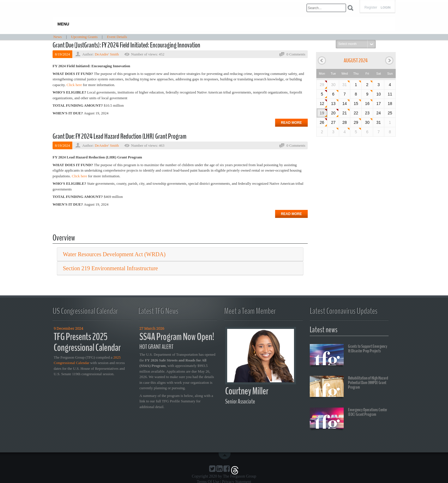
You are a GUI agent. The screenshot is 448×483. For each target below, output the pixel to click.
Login (386, 8)
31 (345, 85)
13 (333, 104)
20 (333, 113)
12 (322, 104)
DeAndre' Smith (107, 54)
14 (345, 104)
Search (350, 8)
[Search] (326, 8)
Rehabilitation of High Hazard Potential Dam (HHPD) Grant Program (349, 387)
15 (356, 104)
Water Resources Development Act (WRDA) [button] (114, 254)
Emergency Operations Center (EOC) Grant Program (348, 419)
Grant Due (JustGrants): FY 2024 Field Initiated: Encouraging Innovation (126, 45)
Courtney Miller (247, 391)
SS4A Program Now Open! (177, 337)
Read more (291, 123)
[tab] (180, 254)
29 (322, 85)
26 (322, 122)
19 (322, 113)
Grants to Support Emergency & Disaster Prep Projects (348, 355)
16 (367, 104)
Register (371, 7)
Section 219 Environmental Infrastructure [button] (110, 268)
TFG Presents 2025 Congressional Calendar (87, 342)
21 (345, 113)
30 (367, 122)
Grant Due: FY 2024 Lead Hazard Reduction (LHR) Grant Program (119, 136)
